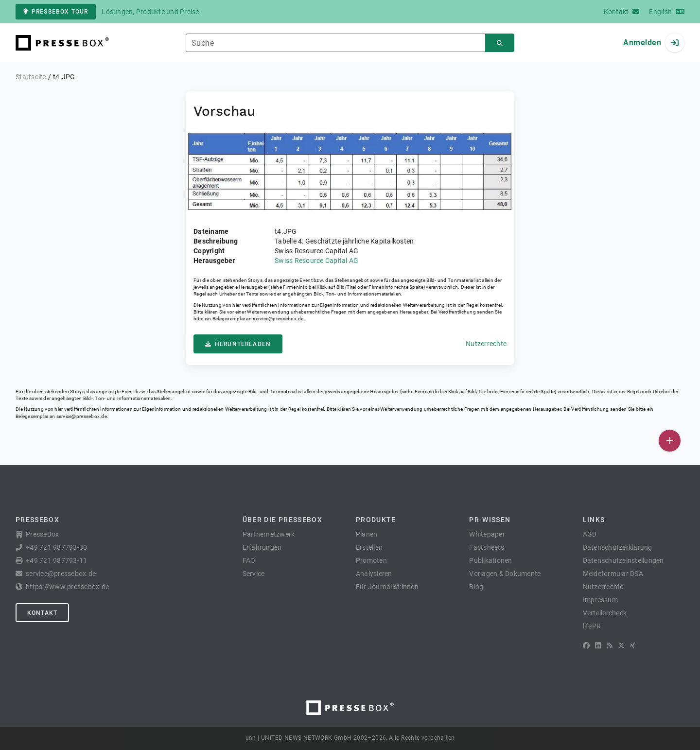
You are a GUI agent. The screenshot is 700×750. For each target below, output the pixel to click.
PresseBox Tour (56, 12)
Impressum (600, 600)
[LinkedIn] (598, 645)
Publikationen (490, 560)
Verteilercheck (605, 613)
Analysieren (374, 574)
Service (254, 574)
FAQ (249, 560)
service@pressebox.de (278, 319)
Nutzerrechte (486, 344)
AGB (590, 534)
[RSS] (610, 645)
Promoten (371, 560)
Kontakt (42, 613)
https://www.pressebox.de (67, 587)
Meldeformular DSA (613, 574)
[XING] (633, 645)
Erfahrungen (262, 547)
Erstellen (369, 547)
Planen (367, 534)
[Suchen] (500, 43)
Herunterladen (238, 344)
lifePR (592, 626)
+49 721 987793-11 (56, 560)
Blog (476, 587)
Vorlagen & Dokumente (505, 574)
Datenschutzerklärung (618, 547)
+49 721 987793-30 (56, 547)
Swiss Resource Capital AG (316, 261)
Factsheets (487, 547)
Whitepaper (487, 534)
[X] (621, 645)
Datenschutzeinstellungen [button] (623, 560)
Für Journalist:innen (387, 587)
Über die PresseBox (282, 520)
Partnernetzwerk (269, 534)
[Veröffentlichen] (670, 441)
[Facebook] (586, 645)
